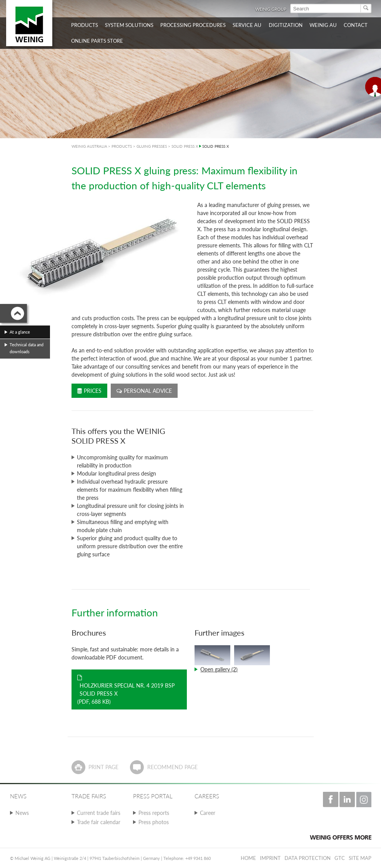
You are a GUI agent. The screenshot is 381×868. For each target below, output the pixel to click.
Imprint (270, 858)
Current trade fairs (99, 813)
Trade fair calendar (99, 822)
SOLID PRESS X (185, 146)
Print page (103, 767)
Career (208, 813)
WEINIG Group (271, 9)
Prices (89, 391)
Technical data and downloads (27, 348)
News (22, 813)
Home (248, 858)
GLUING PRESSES (152, 146)
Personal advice (144, 391)
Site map (360, 858)
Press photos (154, 822)
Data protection (308, 858)
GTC (340, 858)
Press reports (154, 813)
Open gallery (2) (219, 669)
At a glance (20, 332)
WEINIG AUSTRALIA (89, 146)
